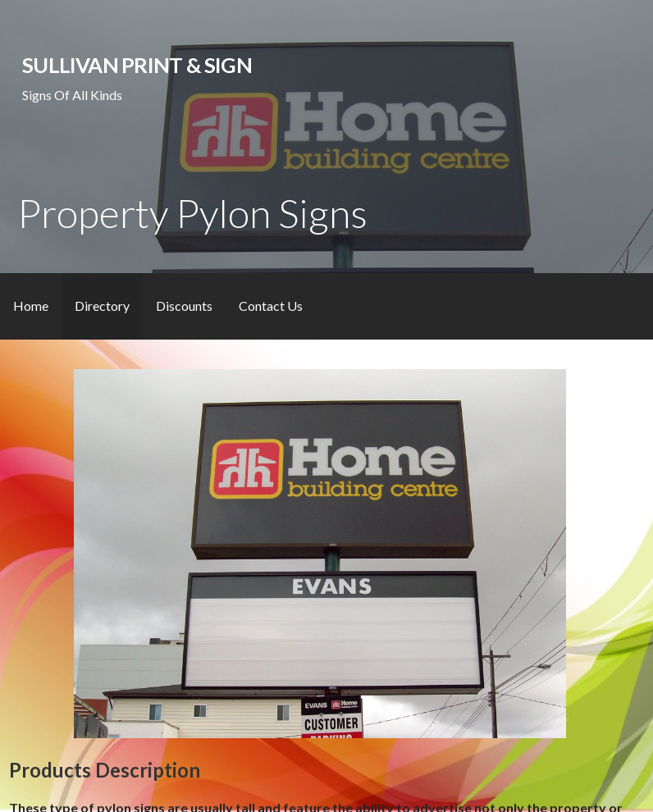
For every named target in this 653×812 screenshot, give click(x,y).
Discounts (184, 306)
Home (31, 306)
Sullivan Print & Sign (137, 65)
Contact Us (271, 306)
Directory (102, 306)
